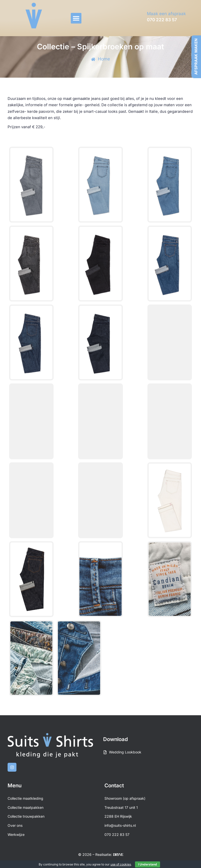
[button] (76, 18)
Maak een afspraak (166, 14)
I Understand (148, 864)
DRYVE (118, 855)
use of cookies (121, 864)
